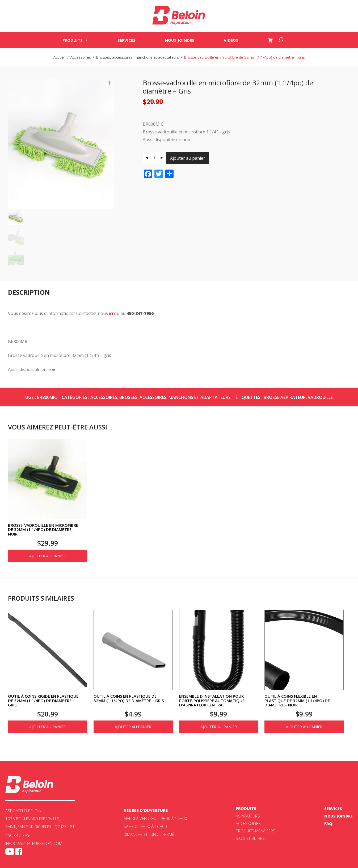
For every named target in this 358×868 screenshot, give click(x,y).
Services (127, 40)
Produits (75, 40)
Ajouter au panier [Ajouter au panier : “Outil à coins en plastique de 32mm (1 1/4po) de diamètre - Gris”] (133, 727)
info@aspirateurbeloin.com (34, 843)
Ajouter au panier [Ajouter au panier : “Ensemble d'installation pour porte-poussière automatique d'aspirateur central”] (219, 727)
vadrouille (320, 397)
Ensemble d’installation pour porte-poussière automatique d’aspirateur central (212, 700)
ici (111, 313)
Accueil (59, 57)
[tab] (29, 292)
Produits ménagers (256, 831)
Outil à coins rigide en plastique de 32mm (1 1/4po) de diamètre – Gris (43, 700)
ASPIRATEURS (248, 816)
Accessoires (81, 57)
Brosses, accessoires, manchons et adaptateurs (137, 57)
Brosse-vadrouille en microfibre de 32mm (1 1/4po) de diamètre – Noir (43, 530)
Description (29, 292)
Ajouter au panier (188, 158)
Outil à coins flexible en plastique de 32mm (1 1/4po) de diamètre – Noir (297, 700)
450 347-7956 (18, 835)
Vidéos (231, 40)
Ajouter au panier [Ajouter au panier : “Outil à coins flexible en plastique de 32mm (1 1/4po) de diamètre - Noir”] (304, 727)
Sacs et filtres (250, 838)
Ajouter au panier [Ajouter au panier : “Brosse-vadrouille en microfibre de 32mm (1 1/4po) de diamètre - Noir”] (47, 556)
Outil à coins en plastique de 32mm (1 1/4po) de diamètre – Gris (129, 698)
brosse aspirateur (285, 397)
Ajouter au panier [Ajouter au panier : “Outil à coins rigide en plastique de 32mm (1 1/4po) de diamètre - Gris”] (47, 727)
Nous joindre (180, 40)
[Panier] (270, 40)
